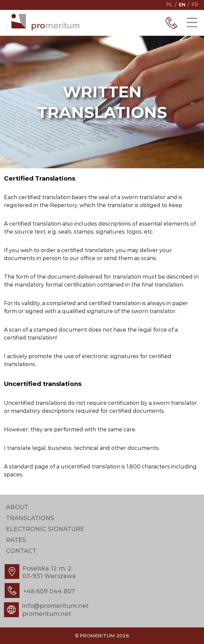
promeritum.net (47, 614)
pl (170, 5)
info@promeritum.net (55, 606)
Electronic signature (45, 529)
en (182, 5)
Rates (16, 540)
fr (195, 5)
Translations (30, 518)
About (17, 507)
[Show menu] (192, 23)
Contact (21, 551)
